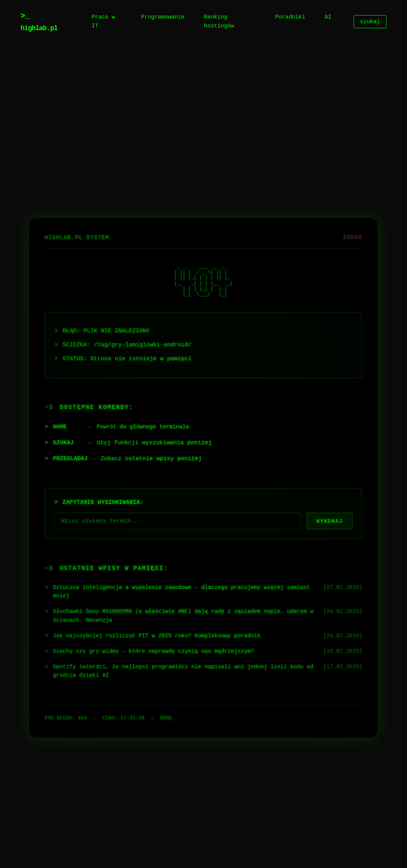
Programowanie (163, 17)
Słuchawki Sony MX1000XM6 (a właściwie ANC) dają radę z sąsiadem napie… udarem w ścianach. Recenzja (175, 616)
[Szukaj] (177, 519)
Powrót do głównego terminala (146, 425)
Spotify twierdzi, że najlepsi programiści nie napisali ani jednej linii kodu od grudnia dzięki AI (185, 673)
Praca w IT (103, 22)
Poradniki (290, 17)
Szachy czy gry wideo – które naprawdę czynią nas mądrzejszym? (159, 652)
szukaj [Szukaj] (370, 22)
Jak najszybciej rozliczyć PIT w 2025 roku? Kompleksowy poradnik (163, 637)
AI (328, 17)
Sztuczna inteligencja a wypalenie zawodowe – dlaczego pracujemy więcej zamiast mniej (175, 591)
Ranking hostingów (219, 22)
